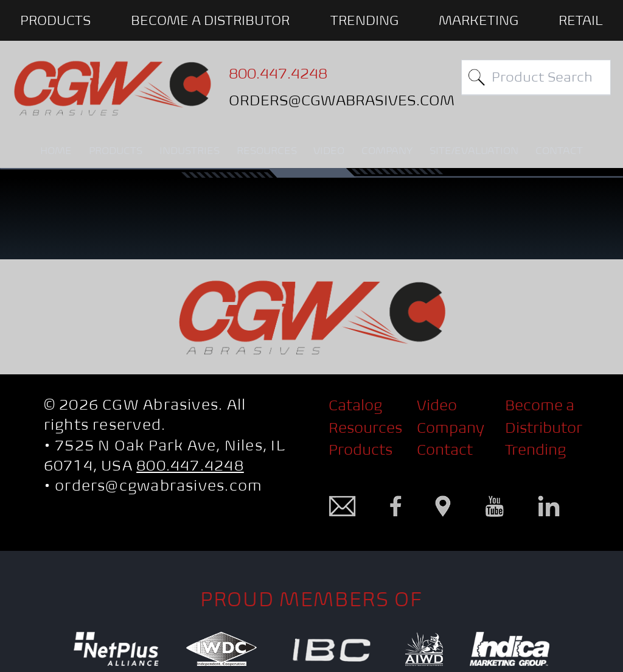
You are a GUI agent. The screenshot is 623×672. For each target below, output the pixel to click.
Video (437, 405)
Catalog (355, 405)
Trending (364, 20)
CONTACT (559, 151)
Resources (365, 428)
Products (360, 450)
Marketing (479, 20)
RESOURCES (267, 151)
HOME (56, 151)
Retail (581, 20)
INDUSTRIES (190, 151)
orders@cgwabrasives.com (158, 485)
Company (451, 428)
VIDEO (329, 151)
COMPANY (387, 151)
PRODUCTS (55, 20)
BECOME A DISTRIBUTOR (210, 20)
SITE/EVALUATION (474, 151)
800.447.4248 (190, 465)
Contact (445, 450)
